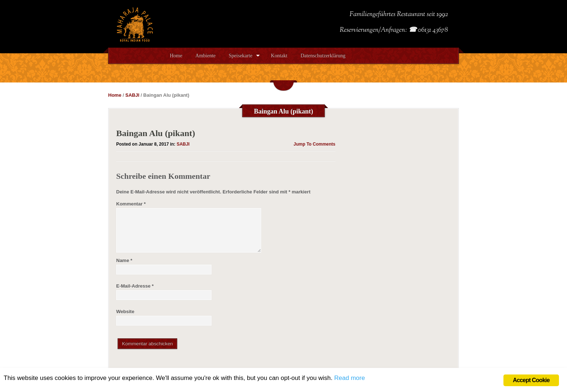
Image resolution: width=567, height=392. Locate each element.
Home (176, 56)
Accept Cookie (531, 380)
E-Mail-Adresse (135, 286)
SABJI (132, 95)
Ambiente (206, 56)
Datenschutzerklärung (323, 56)
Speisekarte (241, 56)
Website (125, 312)
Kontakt (279, 56)
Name (124, 260)
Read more (350, 378)
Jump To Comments (315, 144)
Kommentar (131, 204)
